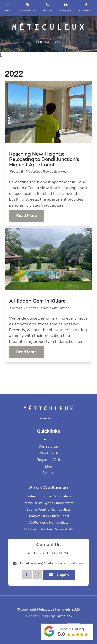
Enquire (63, 575)
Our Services (48, 447)
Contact (48, 473)
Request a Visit (49, 460)
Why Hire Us (48, 453)
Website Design (37, 616)
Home (48, 440)
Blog (48, 466)
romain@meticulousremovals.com (52, 563)
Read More (26, 216)
